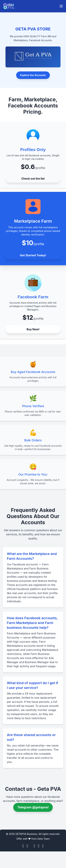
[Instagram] (27, 846)
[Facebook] (23, 846)
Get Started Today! (33, 255)
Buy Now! (33, 329)
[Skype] (43, 846)
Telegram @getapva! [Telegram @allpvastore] (33, 807)
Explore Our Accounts (33, 75)
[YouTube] (34, 846)
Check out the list (33, 179)
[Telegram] (39, 846)
